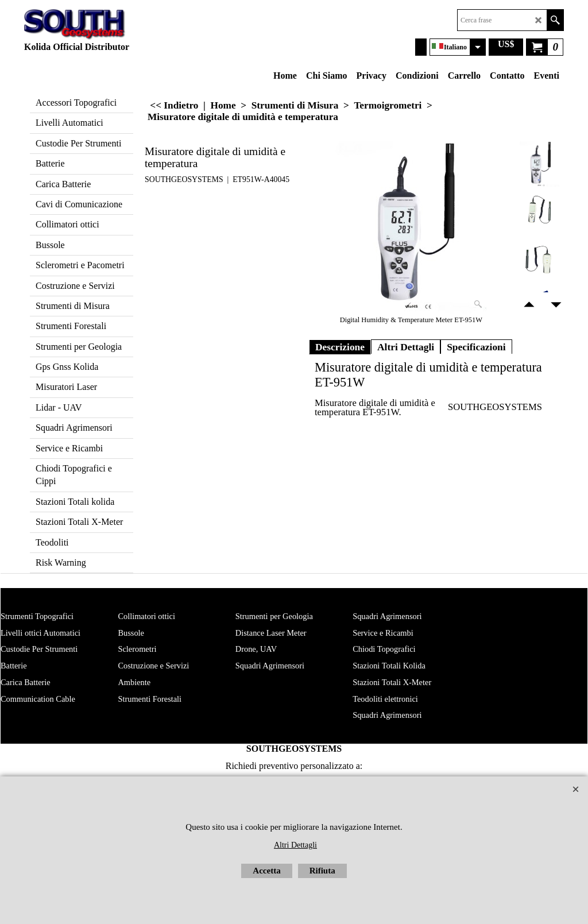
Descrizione (340, 347)
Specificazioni (476, 347)
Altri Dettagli (406, 347)
